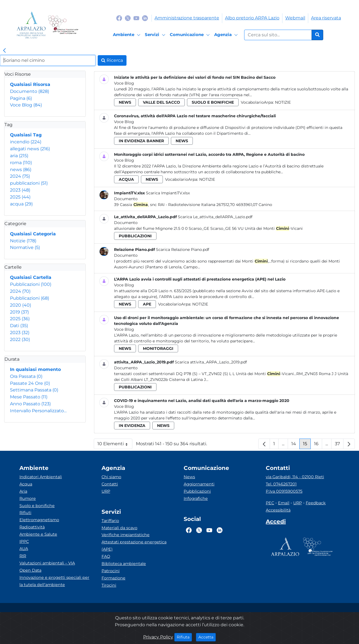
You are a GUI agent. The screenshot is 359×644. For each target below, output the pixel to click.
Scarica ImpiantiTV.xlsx (168, 193)
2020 (21, 305)
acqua (21, 204)
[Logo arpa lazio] (31, 25)
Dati (19, 326)
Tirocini (109, 585)
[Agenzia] (227, 35)
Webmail (295, 18)
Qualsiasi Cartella (31, 277)
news (21, 170)
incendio (26, 142)
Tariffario (110, 521)
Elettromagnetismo (39, 520)
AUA (24, 549)
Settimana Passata (34, 390)
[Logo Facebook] (119, 18)
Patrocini (111, 571)
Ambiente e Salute (38, 534)
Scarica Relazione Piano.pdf (183, 250)
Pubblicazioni (31, 284)
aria (19, 156)
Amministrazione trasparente (187, 18)
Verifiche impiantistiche (126, 535)
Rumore (28, 498)
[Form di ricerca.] (278, 35)
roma (21, 163)
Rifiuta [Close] (184, 637)
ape (147, 304)
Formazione (113, 578)
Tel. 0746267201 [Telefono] (281, 484)
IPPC (24, 541)
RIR (23, 556)
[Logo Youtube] (136, 18)
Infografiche (196, 498)
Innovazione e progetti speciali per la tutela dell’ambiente (54, 581)
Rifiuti (25, 513)
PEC (270, 503)
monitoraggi (158, 348)
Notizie (23, 241)
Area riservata (326, 18)
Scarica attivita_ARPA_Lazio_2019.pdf (211, 362)
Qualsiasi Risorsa (30, 84)
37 (339, 445)
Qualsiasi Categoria (33, 234)
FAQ (106, 556)
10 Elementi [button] (115, 445)
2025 (20, 197)
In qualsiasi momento (35, 369)
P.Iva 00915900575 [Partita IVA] (284, 491)
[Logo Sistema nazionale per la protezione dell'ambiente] (63, 25)
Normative (25, 247)
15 (307, 445)
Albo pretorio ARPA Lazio (252, 18)
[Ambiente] (127, 35)
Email (284, 503)
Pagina (21, 98)
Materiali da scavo (119, 528)
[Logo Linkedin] (145, 18)
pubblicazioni (29, 183)
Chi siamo (111, 477)
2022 (20, 339)
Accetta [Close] (207, 637)
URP (106, 491)
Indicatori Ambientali (41, 477)
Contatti (110, 484)
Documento (30, 91)
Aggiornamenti (199, 484)
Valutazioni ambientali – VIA (47, 563)
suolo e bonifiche (213, 102)
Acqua (26, 484)
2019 (19, 312)
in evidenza (132, 426)
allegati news (30, 149)
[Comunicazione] (191, 35)
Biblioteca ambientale (124, 564)
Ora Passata (26, 376)
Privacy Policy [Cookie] (158, 637)
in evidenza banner (141, 141)
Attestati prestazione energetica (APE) (134, 546)
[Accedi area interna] (276, 523)
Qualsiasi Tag (26, 135)
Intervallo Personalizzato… (38, 411)
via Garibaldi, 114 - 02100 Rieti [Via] (295, 477)
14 (295, 445)
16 (318, 445)
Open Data (30, 570)
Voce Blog (26, 105)
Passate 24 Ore (30, 383)
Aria (23, 491)
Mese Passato (29, 397)
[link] (4, 51)
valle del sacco (161, 102)
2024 (20, 176)
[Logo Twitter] (128, 18)
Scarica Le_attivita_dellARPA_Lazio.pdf (215, 217)
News (189, 477)
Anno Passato (30, 404)
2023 (20, 190)
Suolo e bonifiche (37, 506)
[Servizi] (156, 35)
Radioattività (32, 527)
